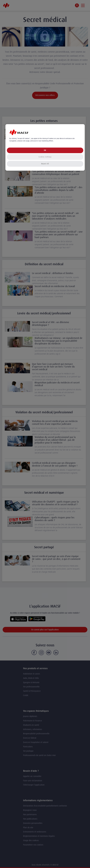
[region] (45, 147)
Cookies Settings (45, 157)
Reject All (45, 164)
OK (45, 150)
